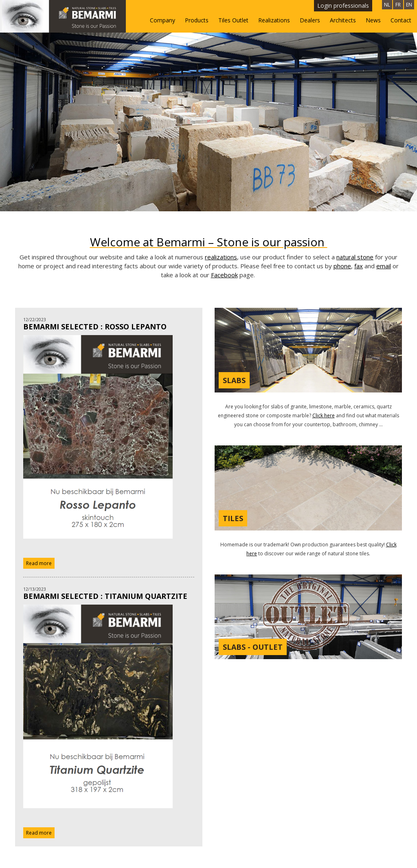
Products (197, 20)
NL (387, 5)
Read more (39, 519)
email (384, 222)
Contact (401, 20)
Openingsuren (386, 843)
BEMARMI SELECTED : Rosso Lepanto (95, 283)
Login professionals (343, 5)
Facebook (224, 231)
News (373, 20)
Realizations (274, 20)
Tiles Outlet (233, 20)
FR (398, 5)
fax (359, 222)
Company (162, 20)
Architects (343, 20)
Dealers (310, 20)
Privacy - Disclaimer (380, 857)
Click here (324, 372)
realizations (221, 213)
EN (409, 5)
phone (342, 222)
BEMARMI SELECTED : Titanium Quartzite (105, 552)
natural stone (355, 213)
